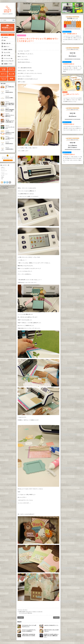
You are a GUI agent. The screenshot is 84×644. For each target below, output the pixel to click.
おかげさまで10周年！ (9, 98)
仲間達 (2, 177)
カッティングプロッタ (4, 79)
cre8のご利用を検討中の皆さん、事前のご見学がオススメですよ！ (7, 105)
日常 (2, 179)
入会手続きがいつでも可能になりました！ (10, 133)
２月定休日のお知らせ (9, 149)
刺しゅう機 (11, 74)
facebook (7, 182)
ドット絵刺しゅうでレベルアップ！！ (10, 139)
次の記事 (56, 618)
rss (2, 182)
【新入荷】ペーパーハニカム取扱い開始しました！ (7, 122)
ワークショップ (4, 171)
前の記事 (21, 618)
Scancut (24, 612)
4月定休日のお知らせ (9, 92)
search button (10, 182)
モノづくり (3, 169)
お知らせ (3, 167)
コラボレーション (4, 174)
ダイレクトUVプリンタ (11, 69)
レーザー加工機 (4, 69)
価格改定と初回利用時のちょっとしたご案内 (10, 110)
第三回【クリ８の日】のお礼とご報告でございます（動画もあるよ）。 (51, 636)
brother (20, 612)
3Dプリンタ (4, 74)
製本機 (11, 79)
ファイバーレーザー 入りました (10, 128)
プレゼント (35, 612)
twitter (5, 182)
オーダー (3, 176)
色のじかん (30, 613)
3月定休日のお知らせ (9, 144)
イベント (3, 172)
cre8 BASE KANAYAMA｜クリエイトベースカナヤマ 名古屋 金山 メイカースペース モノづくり (7, 187)
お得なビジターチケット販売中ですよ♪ (10, 116)
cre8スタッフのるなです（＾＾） (51, 625)
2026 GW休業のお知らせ (10, 87)
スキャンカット (29, 612)
